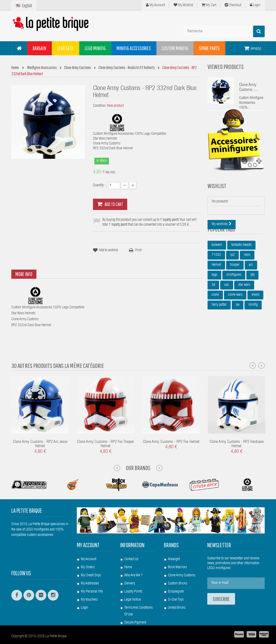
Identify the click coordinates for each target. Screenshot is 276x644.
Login (255, 5)
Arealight (174, 546)
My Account (155, 5)
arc (251, 288)
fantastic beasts (241, 268)
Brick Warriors (177, 554)
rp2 (232, 278)
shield (255, 318)
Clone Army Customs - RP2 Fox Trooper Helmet (106, 431)
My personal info (92, 578)
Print (138, 250)
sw (238, 328)
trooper (235, 288)
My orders (88, 554)
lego (214, 298)
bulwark (217, 268)
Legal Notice (133, 587)
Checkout (233, 5)
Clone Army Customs (182, 562)
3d (213, 308)
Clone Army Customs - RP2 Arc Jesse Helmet (40, 431)
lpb (252, 298)
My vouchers (89, 587)
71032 (216, 278)
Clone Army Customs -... (249, 88)
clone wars (235, 318)
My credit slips (91, 562)
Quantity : (99, 185)
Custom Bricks (177, 570)
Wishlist (217, 198)
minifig (253, 328)
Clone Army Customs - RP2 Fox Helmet (171, 429)
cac (227, 308)
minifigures (234, 298)
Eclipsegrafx (176, 578)
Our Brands (138, 454)
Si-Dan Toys (176, 587)
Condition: (100, 106)
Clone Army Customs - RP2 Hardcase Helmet (237, 431)
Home (128, 554)
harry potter (219, 328)
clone (215, 318)
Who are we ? (133, 562)
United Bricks (177, 595)
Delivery (130, 570)
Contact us (131, 546)
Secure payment (135, 609)
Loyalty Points (133, 578)
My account (88, 532)
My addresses (90, 570)
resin (247, 278)
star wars (244, 308)
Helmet (216, 288)
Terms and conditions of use (138, 598)
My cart (209, 5)
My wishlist (183, 5)
